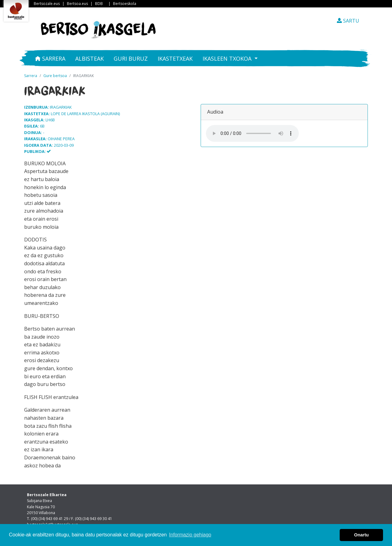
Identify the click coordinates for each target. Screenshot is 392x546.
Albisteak (89, 58)
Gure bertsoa (55, 76)
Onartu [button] (362, 535)
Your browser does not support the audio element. (252, 133)
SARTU (348, 21)
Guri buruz (131, 58)
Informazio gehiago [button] (190, 535)
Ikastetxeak (175, 58)
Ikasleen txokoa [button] (228, 58)
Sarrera (50, 58)
